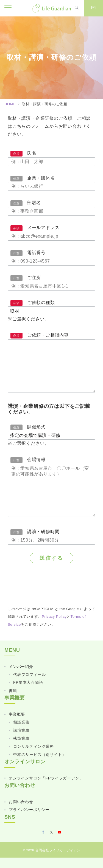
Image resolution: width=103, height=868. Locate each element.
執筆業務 (21, 738)
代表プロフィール (29, 675)
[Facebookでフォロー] (43, 833)
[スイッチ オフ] (77, 8)
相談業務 (21, 722)
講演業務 (21, 730)
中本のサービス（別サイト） (40, 755)
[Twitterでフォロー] (52, 833)
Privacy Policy (54, 617)
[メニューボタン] (8, 8)
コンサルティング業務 (34, 746)
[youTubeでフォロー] (60, 833)
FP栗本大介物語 (28, 682)
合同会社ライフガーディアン (58, 850)
